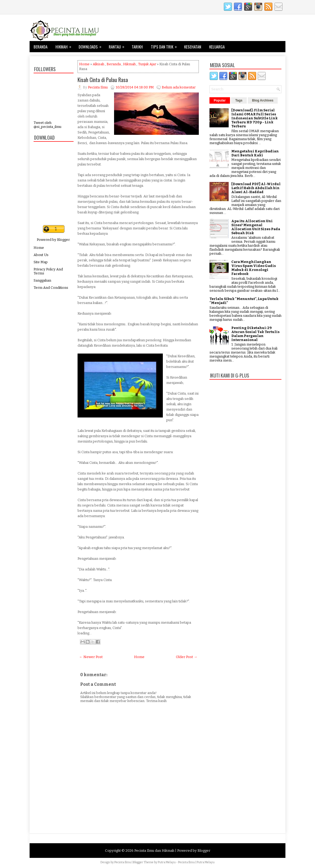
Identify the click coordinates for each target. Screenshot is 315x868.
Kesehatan (193, 47)
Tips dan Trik (165, 45)
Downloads (92, 45)
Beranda (41, 47)
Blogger (63, 240)
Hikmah (65, 45)
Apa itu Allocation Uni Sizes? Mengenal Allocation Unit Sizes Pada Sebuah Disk (256, 227)
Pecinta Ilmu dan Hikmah (154, 851)
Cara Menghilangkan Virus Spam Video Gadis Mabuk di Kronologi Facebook (254, 268)
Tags (239, 100)
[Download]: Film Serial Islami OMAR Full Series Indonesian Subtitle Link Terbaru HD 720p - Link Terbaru (255, 118)
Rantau (118, 45)
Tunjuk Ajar (147, 64)
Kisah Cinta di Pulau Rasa (103, 80)
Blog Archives (263, 100)
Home (39, 248)
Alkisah (98, 64)
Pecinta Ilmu (123, 862)
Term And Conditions (51, 288)
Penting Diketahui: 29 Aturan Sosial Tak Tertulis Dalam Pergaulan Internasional (255, 334)
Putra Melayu (167, 862)
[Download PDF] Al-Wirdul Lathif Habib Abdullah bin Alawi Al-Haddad (256, 188)
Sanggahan (42, 280)
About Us (41, 255)
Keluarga (217, 47)
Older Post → (187, 657)
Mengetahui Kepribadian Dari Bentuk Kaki (255, 153)
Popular (220, 100)
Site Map (41, 262)
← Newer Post (91, 657)
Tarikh (137, 47)
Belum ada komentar (179, 87)
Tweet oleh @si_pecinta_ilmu (47, 125)
